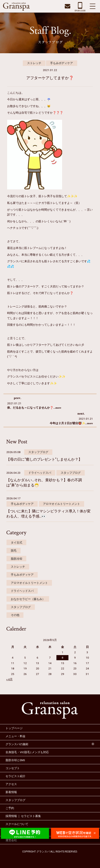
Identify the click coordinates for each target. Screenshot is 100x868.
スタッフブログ (38, 452)
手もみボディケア (62, 63)
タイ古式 (16, 542)
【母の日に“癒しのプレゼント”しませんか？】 (44, 459)
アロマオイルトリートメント (62, 504)
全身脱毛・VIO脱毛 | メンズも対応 (27, 752)
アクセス (11, 784)
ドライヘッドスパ (40, 473)
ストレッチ (34, 63)
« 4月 (9, 679)
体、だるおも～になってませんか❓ (34, 408)
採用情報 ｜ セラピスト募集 (23, 816)
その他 (15, 615)
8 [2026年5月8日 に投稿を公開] (63, 658)
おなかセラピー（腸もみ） (28, 599)
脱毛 (14, 550)
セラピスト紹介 (15, 776)
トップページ (14, 728)
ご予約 (10, 808)
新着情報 (11, 792)
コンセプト (13, 768)
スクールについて (17, 824)
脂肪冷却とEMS (15, 760)
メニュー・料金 (15, 736)
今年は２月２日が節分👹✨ (71, 423)
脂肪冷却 (16, 559)
